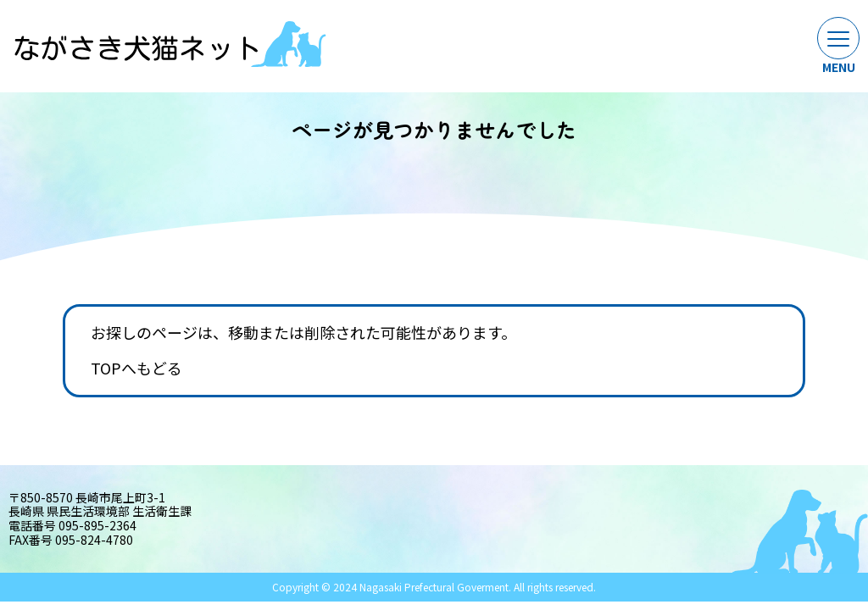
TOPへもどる (136, 369)
